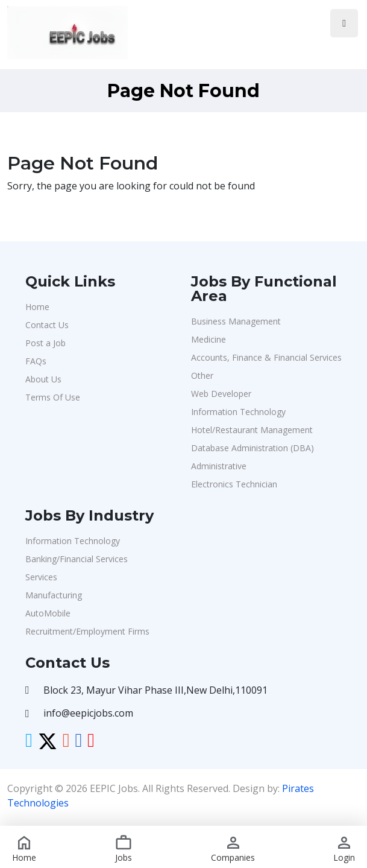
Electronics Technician (234, 484)
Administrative (219, 466)
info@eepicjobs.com (88, 713)
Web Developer (221, 394)
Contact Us (47, 325)
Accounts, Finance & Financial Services (266, 357)
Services (41, 577)
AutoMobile (48, 613)
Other (202, 375)
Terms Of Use (53, 397)
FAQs (36, 361)
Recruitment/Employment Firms (87, 631)
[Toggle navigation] (344, 23)
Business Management (236, 321)
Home (37, 307)
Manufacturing (54, 595)
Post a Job (45, 343)
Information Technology (238, 412)
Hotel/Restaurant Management (252, 430)
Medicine (209, 339)
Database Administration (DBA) (253, 448)
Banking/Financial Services (77, 559)
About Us (43, 379)
